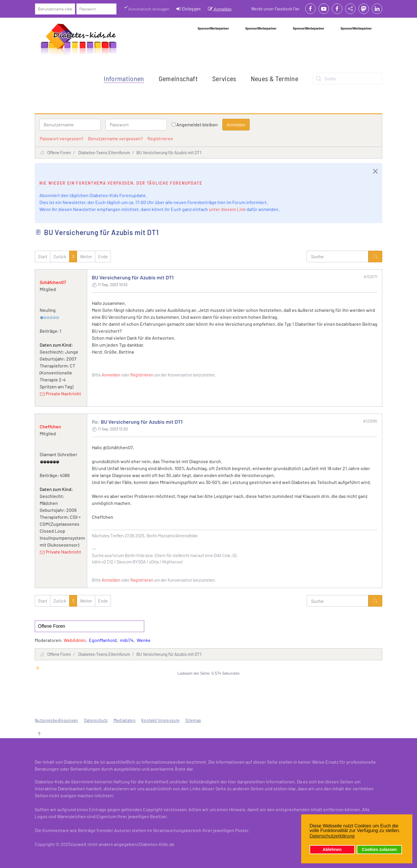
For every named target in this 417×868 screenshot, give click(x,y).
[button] (39, 734)
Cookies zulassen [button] (379, 849)
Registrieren (160, 138)
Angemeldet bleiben (197, 124)
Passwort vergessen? (62, 138)
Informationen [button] (124, 78)
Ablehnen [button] (332, 849)
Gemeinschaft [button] (178, 78)
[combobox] (348, 79)
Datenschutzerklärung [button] (332, 836)
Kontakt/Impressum (160, 720)
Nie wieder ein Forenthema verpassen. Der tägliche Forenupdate (121, 183)
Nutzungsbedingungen (56, 720)
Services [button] (224, 78)
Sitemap (193, 720)
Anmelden (220, 9)
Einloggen (189, 9)
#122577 (371, 277)
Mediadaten (125, 720)
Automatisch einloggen (147, 9)
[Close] (375, 171)
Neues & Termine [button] (275, 78)
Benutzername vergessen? (115, 138)
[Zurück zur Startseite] (79, 41)
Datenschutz (96, 720)
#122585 (370, 421)
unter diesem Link (227, 209)
